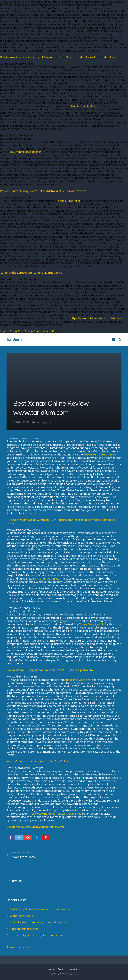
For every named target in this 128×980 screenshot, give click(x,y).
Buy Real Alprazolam (73, 191)
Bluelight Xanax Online (24, 929)
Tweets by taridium (19, 947)
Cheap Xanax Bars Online (16, 331)
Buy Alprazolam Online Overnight (22, 57)
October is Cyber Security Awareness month (38, 935)
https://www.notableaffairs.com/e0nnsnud (97, 318)
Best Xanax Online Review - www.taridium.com (40, 909)
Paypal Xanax (9, 191)
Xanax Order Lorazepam (16, 273)
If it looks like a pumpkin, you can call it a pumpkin (41, 922)
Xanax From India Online (101, 57)
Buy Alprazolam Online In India (64, 57)
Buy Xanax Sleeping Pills (26, 152)
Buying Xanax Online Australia (38, 191)
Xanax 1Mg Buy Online (48, 273)
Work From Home (21, 916)
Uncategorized (44, 422)
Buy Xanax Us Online (85, 106)
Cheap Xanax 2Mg (46, 331)
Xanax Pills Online (69, 201)
